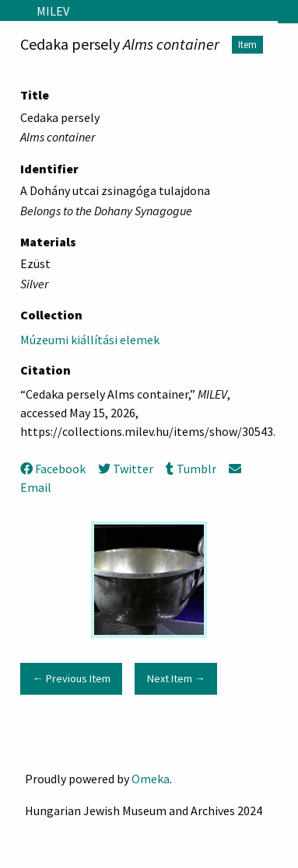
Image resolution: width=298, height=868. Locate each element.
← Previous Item (71, 678)
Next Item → (176, 678)
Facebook (53, 469)
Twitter (126, 469)
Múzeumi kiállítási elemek (90, 340)
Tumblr (191, 469)
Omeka (151, 779)
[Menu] (12, 11)
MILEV (53, 11)
